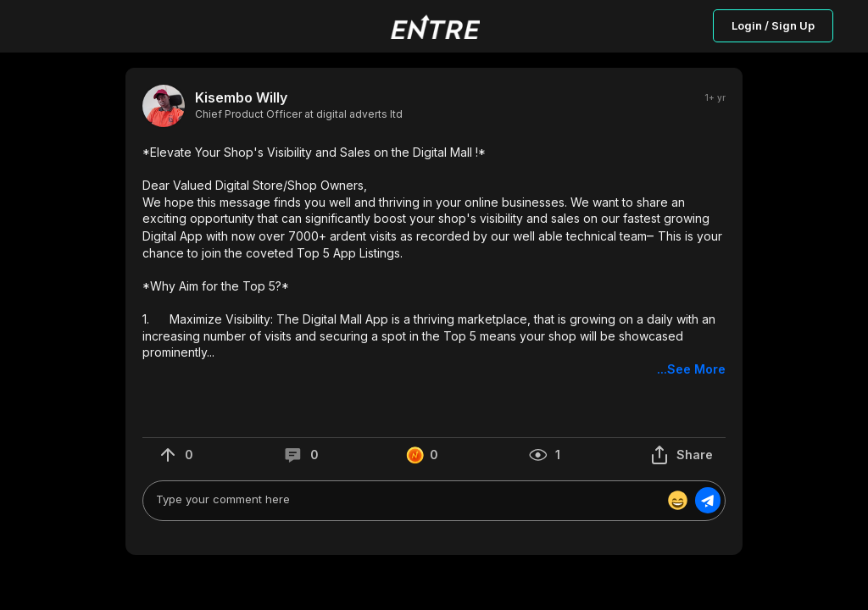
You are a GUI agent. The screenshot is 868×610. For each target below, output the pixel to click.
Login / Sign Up (773, 25)
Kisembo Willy (241, 98)
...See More (691, 369)
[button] (434, 261)
